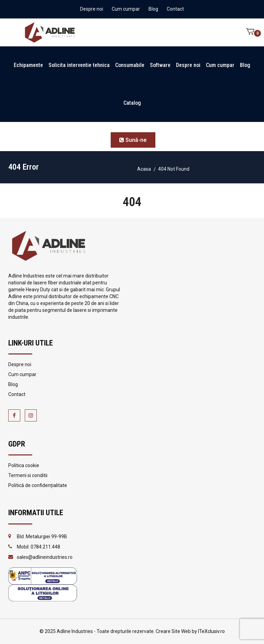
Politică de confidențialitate (38, 485)
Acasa (144, 169)
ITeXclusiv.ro (211, 631)
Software (160, 65)
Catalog (132, 103)
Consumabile (130, 65)
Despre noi (92, 9)
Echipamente (28, 65)
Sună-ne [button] (133, 140)
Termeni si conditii (28, 475)
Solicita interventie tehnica (79, 65)
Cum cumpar (126, 9)
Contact (175, 9)
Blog (153, 9)
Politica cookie (24, 465)
